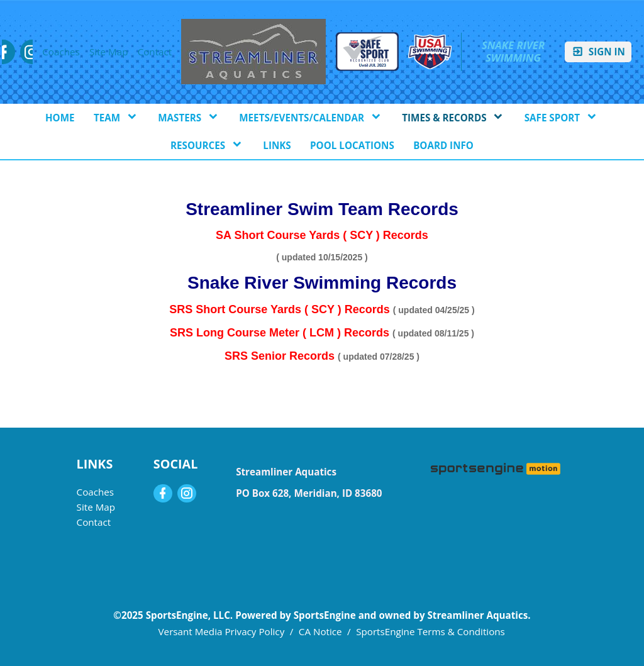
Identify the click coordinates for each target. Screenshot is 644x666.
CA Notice (320, 631)
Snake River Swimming (515, 52)
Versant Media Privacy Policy (222, 631)
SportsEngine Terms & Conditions (430, 631)
